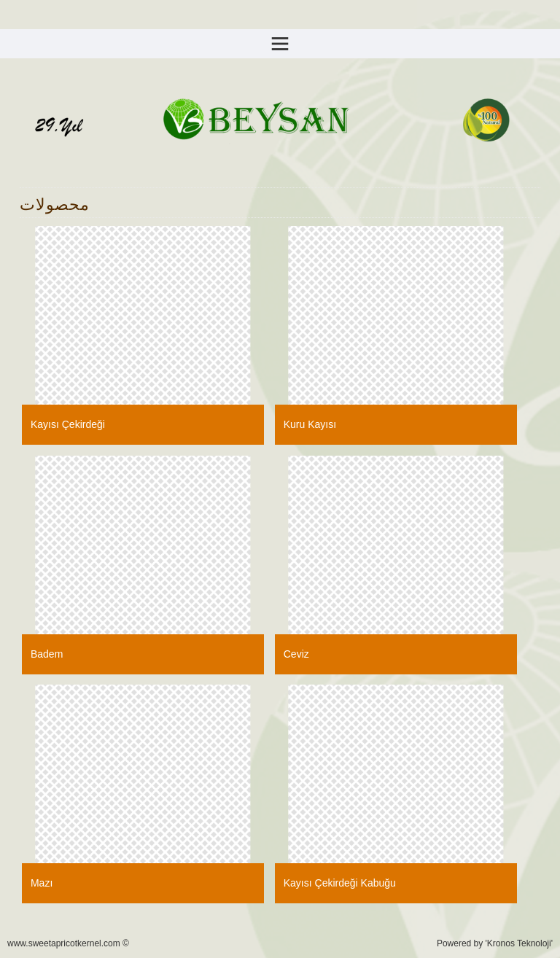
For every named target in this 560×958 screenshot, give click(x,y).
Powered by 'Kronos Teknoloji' (495, 943)
